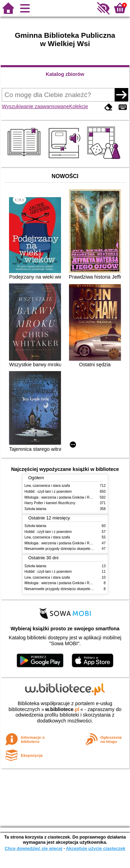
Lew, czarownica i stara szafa (47, 486)
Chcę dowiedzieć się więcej (33, 848)
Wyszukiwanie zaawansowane (35, 106)
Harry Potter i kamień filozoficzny (50, 503)
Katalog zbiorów (65, 74)
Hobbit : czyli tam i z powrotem (48, 492)
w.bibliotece (62, 709)
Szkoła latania (36, 509)
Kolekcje (79, 106)
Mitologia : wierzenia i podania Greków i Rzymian (63, 497)
